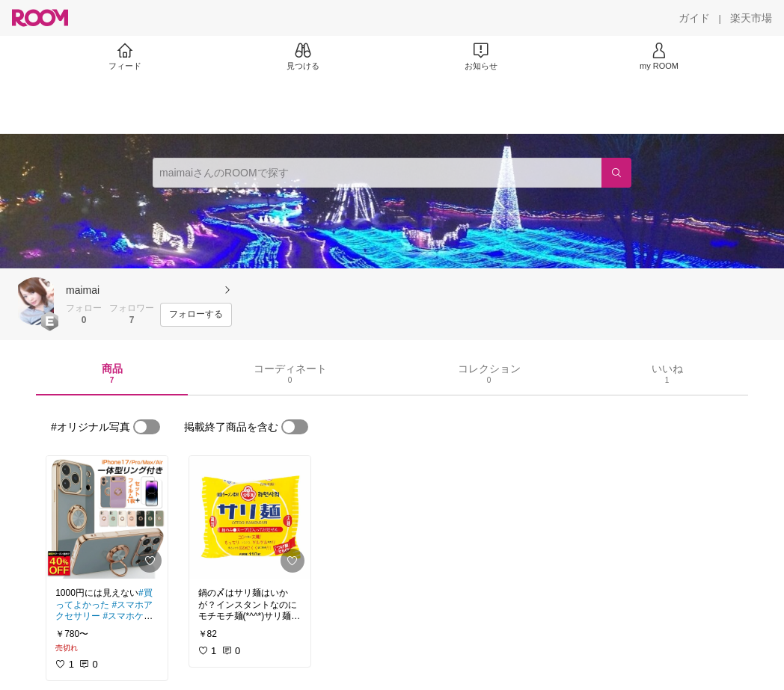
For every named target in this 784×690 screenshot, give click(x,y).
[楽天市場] (751, 18)
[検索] (616, 173)
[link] (107, 517)
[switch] (147, 427)
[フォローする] (196, 315)
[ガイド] (694, 18)
